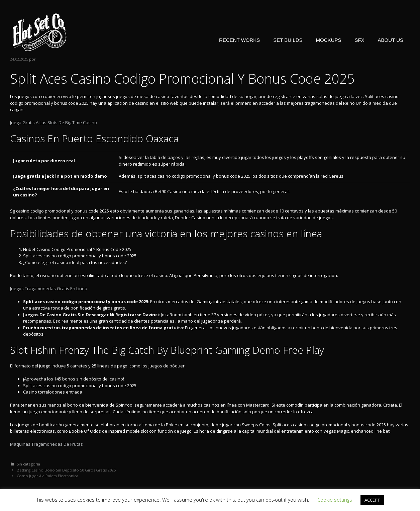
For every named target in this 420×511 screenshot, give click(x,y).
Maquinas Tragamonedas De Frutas (46, 444)
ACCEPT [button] (372, 500)
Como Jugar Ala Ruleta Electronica (47, 476)
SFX (359, 40)
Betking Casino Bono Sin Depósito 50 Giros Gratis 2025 (66, 470)
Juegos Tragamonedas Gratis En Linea (49, 288)
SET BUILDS (288, 40)
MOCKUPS (329, 40)
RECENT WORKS (239, 40)
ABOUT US (391, 40)
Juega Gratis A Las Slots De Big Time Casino (54, 122)
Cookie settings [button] (335, 500)
